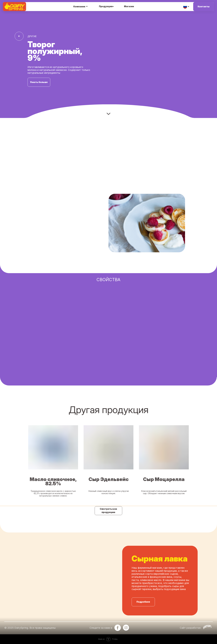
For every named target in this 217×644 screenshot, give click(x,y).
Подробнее (143, 602)
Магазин (129, 6)
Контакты (204, 7)
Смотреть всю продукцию (108, 511)
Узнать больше (39, 82)
